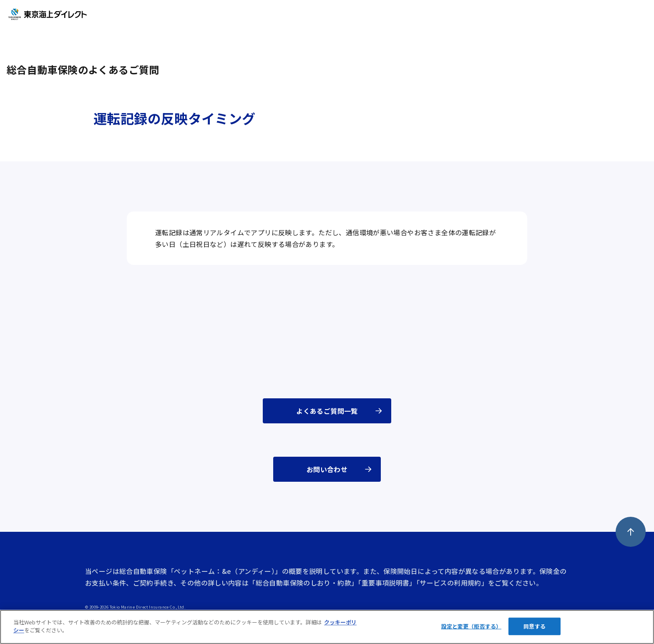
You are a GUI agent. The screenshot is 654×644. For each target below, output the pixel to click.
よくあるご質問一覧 (327, 411)
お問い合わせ (327, 469)
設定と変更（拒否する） (471, 626)
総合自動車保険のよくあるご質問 (83, 69)
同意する (535, 626)
